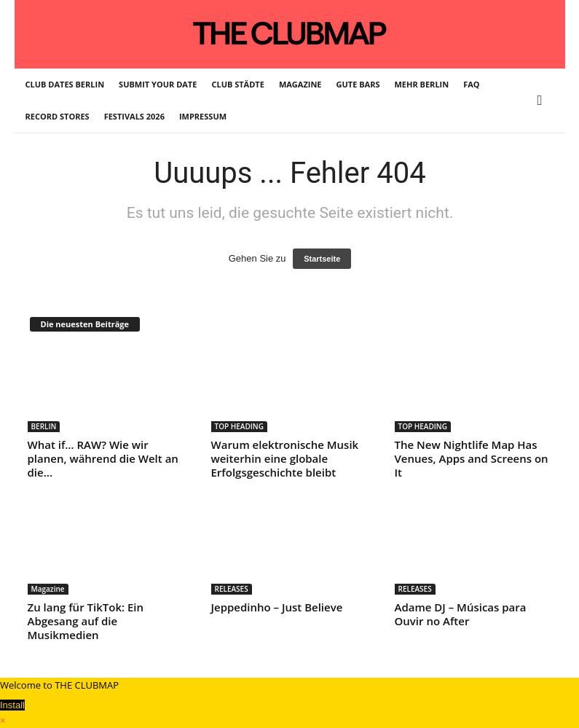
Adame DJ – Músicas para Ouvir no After (461, 614)
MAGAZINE (300, 84)
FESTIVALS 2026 (134, 116)
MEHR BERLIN (422, 84)
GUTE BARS (358, 84)
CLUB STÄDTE (237, 84)
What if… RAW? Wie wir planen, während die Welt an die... (103, 458)
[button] (543, 101)
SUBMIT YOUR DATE (158, 84)
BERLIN (44, 426)
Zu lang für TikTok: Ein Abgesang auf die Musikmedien (86, 621)
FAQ (471, 84)
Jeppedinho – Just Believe (277, 607)
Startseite (322, 259)
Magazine (48, 589)
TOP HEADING (239, 426)
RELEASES (232, 589)
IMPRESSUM (203, 116)
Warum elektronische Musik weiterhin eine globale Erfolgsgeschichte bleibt (285, 458)
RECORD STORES (58, 116)
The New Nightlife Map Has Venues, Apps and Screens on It (472, 458)
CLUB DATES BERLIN (65, 84)
